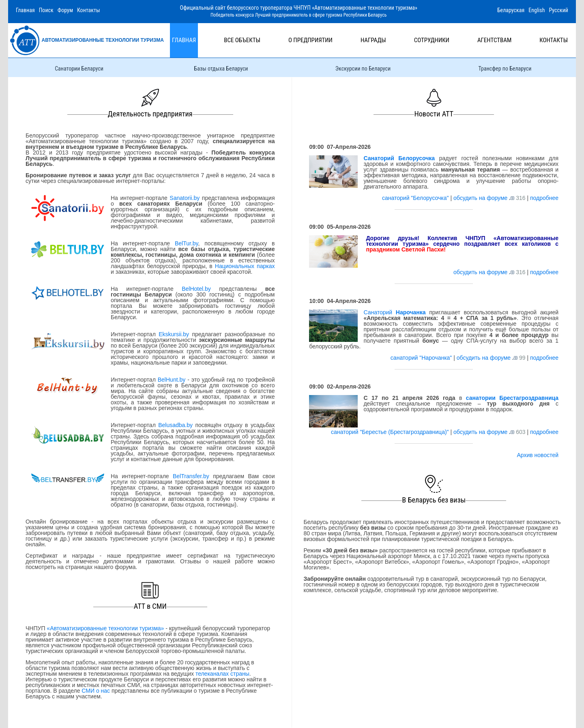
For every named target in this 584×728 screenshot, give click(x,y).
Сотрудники (432, 40)
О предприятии (310, 40)
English (537, 10)
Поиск (46, 10)
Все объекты (242, 40)
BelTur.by (187, 243)
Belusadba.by (175, 425)
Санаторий (394, 312)
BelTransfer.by (193, 476)
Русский (558, 10)
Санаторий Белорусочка (399, 158)
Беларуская (511, 10)
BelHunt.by (173, 380)
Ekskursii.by (174, 334)
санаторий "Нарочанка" (422, 358)
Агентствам (494, 40)
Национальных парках (245, 266)
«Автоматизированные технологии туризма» (105, 628)
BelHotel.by (200, 289)
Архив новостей (538, 455)
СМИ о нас (96, 691)
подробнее (544, 198)
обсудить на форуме (480, 198)
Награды (373, 40)
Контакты (89, 10)
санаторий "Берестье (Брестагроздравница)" (391, 432)
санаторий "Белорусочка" (416, 198)
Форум (65, 10)
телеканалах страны (222, 674)
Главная (25, 10)
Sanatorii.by (185, 198)
